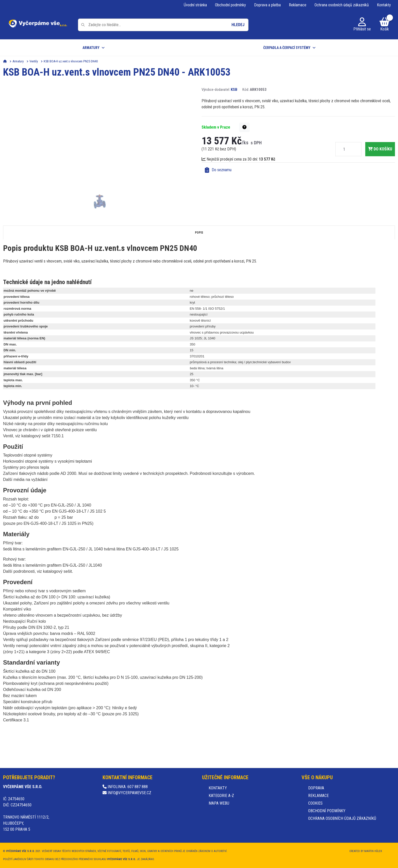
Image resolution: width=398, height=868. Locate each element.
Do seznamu (218, 170)
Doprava (316, 788)
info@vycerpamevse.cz (127, 793)
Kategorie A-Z (221, 796)
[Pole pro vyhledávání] (163, 25)
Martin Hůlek (373, 851)
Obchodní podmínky (230, 5)
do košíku (380, 149)
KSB (234, 90)
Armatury (91, 48)
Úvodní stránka (195, 5)
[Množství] (344, 149)
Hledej (238, 25)
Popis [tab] (199, 233)
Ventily (34, 61)
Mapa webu (219, 803)
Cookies (315, 803)
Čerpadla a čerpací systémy (287, 48)
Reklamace (298, 5)
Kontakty (384, 5)
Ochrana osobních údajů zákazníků (342, 5)
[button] (244, 127)
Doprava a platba (267, 5)
